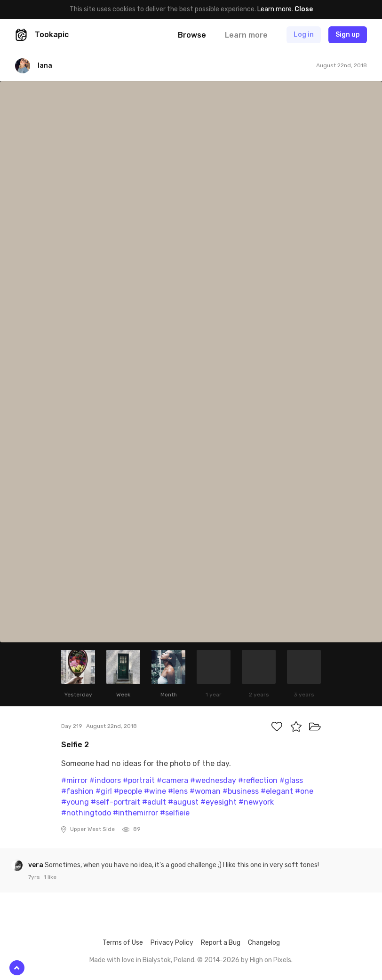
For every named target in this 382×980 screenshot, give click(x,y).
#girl (104, 791)
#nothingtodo (86, 813)
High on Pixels (271, 960)
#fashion (77, 791)
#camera (172, 780)
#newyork (256, 802)
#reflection (258, 780)
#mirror (74, 780)
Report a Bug (221, 943)
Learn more (275, 9)
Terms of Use (123, 943)
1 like (50, 877)
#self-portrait (115, 802)
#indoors (105, 780)
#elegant (277, 791)
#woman (205, 791)
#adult (154, 802)
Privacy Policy (172, 943)
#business (241, 791)
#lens (178, 791)
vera (36, 865)
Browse (192, 35)
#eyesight (219, 802)
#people (128, 791)
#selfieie (175, 813)
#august (183, 802)
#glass (291, 780)
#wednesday (213, 780)
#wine (155, 791)
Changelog (264, 943)
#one (304, 791)
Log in (304, 35)
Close (304, 9)
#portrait (139, 780)
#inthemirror (135, 813)
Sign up (348, 35)
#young (75, 802)
